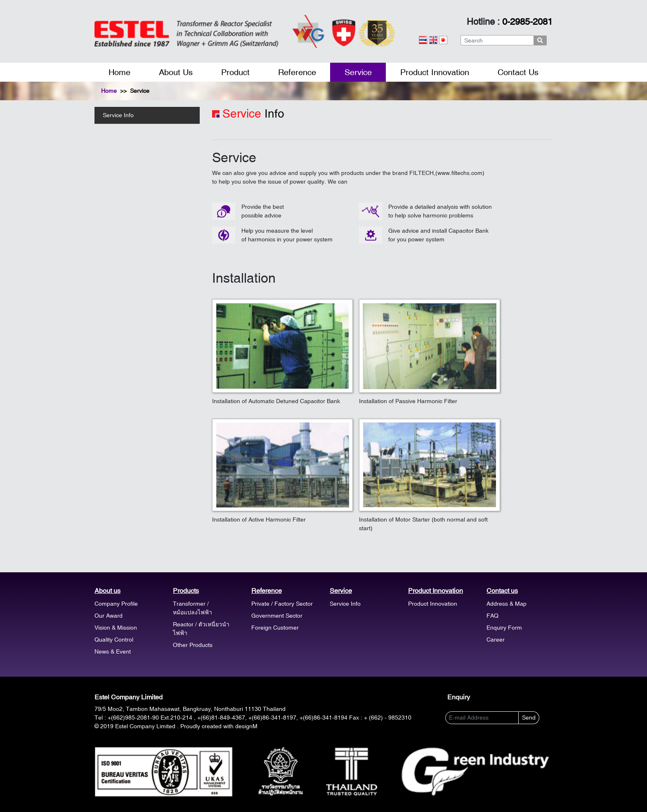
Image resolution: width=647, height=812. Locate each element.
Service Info (118, 115)
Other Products (193, 645)
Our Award (109, 616)
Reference (297, 72)
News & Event (113, 651)
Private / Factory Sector (282, 604)
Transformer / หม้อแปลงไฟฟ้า (192, 608)
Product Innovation (435, 72)
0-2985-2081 (527, 22)
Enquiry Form (504, 628)
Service (358, 72)
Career (496, 640)
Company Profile (116, 604)
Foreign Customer (275, 628)
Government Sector (277, 616)
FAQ (492, 616)
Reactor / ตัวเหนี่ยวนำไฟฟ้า (201, 629)
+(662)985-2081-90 (133, 718)
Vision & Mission (116, 628)
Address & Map (507, 604)
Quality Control (114, 640)
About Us (176, 72)
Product (235, 72)
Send (529, 718)
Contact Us (518, 72)
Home (119, 72)
